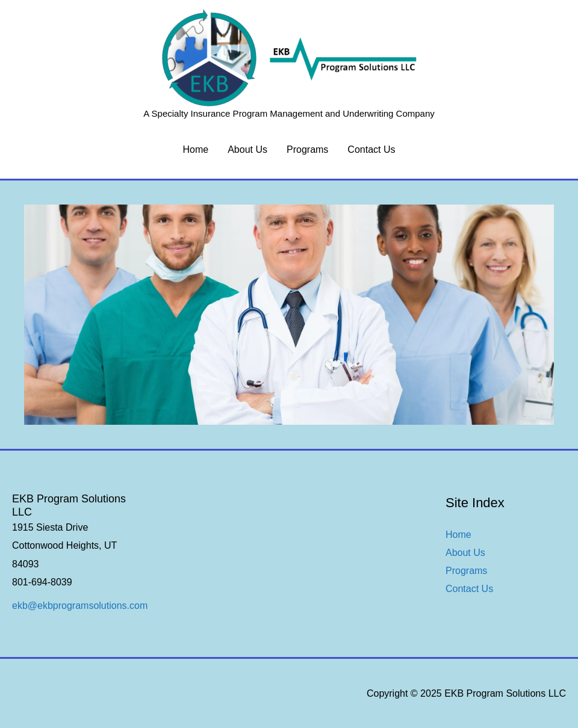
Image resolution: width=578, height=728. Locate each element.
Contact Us (371, 150)
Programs (307, 150)
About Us (247, 150)
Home (196, 150)
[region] (289, 315)
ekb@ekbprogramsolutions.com (80, 606)
